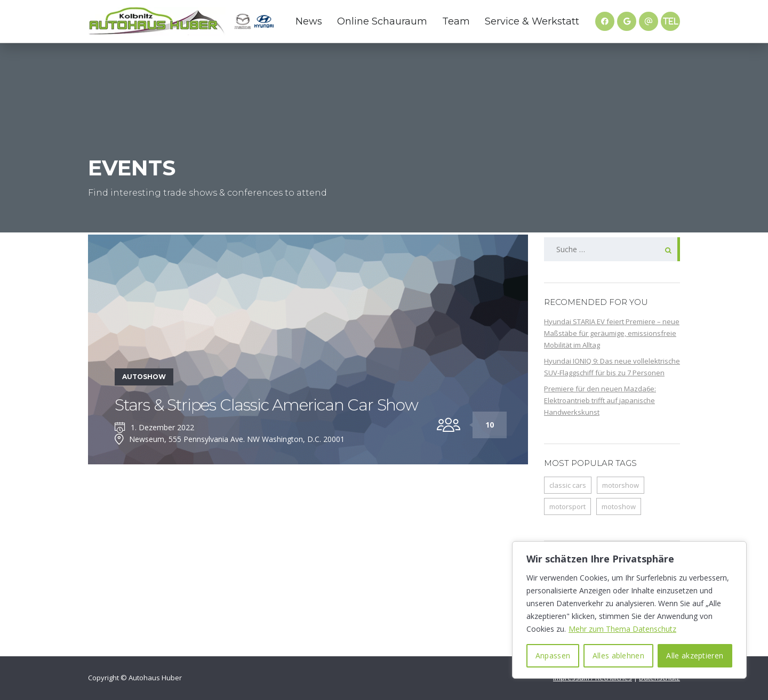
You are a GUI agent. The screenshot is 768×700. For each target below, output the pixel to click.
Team (456, 21)
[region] (629, 610)
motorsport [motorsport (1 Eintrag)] (567, 506)
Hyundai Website (264, 21)
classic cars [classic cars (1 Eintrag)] (568, 485)
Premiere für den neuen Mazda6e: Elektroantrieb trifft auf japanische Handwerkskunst (600, 400)
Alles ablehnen (618, 655)
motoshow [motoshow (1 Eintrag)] (619, 506)
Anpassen (553, 655)
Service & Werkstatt (532, 21)
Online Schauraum (382, 21)
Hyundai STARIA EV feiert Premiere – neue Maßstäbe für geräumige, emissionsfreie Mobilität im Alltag (612, 333)
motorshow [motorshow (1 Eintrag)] (621, 485)
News (309, 21)
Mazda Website (243, 21)
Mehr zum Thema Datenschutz (622, 629)
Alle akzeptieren (695, 655)
